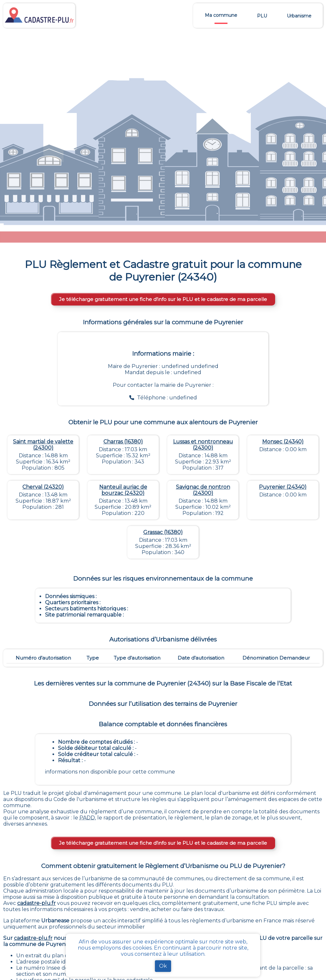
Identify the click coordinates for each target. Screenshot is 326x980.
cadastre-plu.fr (36, 903)
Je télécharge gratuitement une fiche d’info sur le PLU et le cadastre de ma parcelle (163, 299)
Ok (163, 966)
